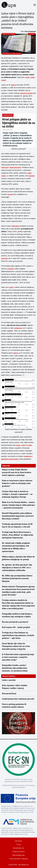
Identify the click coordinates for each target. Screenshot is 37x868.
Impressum (19, 841)
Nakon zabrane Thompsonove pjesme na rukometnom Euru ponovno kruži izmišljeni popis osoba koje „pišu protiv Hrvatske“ (18, 591)
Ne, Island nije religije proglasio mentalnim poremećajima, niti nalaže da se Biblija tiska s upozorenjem (16, 547)
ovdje (27, 77)
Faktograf (5, 167)
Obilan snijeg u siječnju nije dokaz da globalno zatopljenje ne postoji (18, 558)
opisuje (10, 194)
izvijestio (11, 269)
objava (13, 85)
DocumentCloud (9, 694)
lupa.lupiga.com (23, 865)
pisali (11, 287)
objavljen (5, 258)
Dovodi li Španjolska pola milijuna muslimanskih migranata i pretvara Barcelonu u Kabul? (18, 516)
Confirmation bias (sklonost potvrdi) (18, 699)
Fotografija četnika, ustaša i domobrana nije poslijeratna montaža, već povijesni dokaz (15, 668)
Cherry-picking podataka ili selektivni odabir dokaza (14, 706)
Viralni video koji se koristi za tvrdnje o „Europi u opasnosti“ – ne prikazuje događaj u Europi (17, 494)
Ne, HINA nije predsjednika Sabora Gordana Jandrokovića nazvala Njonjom (17, 578)
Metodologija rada (19, 855)
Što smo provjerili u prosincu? (15, 622)
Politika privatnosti (19, 852)
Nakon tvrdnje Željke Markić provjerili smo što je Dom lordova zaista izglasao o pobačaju (17, 472)
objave (16, 353)
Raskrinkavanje (15, 167)
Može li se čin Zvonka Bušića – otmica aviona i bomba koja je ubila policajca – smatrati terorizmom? (18, 505)
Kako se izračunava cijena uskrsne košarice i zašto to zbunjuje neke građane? (17, 483)
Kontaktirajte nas (18, 848)
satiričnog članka (26, 93)
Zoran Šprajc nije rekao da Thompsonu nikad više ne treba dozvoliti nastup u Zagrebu (16, 646)
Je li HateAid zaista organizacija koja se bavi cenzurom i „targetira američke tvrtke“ (18, 657)
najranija (32, 176)
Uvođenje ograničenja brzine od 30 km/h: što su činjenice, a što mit (17, 525)
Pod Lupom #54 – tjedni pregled (16, 627)
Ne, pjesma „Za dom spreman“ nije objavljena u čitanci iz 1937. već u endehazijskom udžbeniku (17, 568)
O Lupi (19, 844)
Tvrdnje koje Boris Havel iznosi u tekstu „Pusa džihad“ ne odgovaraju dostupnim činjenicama (18, 535)
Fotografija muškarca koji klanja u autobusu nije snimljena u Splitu (17, 615)
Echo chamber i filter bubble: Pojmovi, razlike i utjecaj (15, 687)
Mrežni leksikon (9, 676)
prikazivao (18, 328)
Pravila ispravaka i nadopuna (19, 859)
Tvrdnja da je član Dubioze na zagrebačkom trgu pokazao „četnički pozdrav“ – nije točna (18, 635)
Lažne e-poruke (9, 680)
